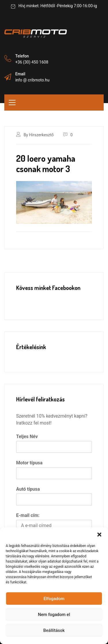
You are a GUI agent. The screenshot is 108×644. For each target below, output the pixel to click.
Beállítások (54, 630)
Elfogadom (54, 599)
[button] (99, 535)
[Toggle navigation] (12, 103)
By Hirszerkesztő (39, 135)
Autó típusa (28, 489)
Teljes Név (27, 437)
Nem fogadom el (54, 615)
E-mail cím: (28, 515)
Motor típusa (29, 463)
